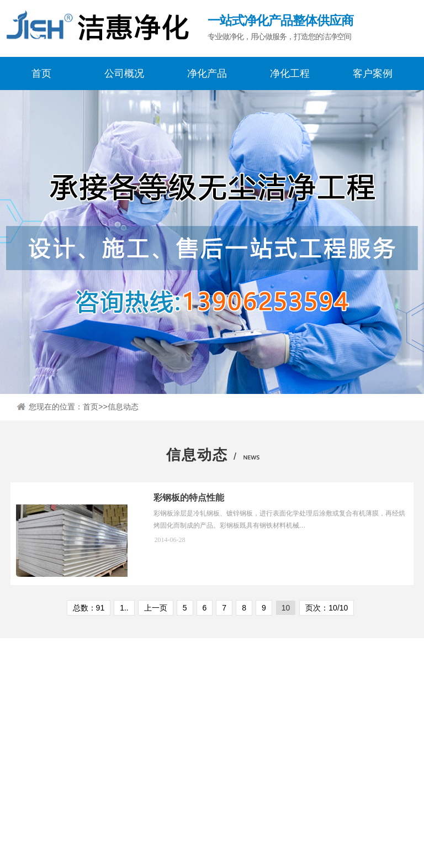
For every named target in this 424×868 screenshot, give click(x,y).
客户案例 (373, 73)
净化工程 (290, 73)
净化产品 (207, 73)
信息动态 (123, 411)
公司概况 (124, 73)
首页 (41, 73)
